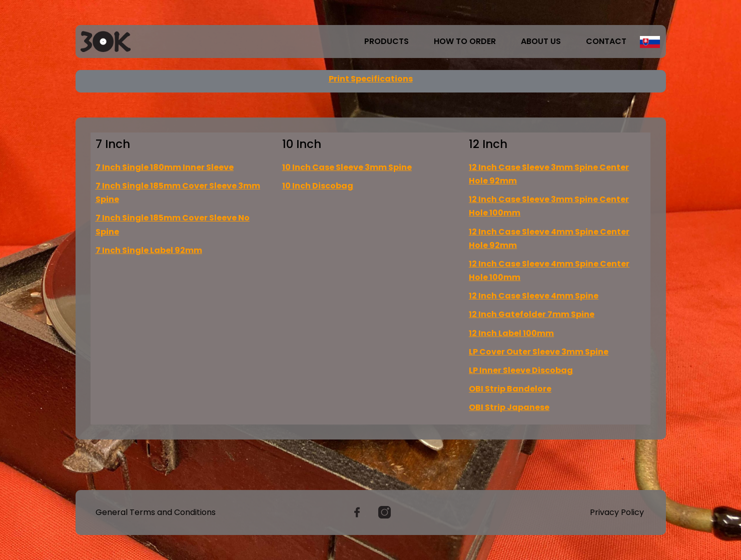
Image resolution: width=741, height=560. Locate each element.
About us (541, 41)
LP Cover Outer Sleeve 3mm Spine (539, 352)
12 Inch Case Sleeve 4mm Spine (534, 296)
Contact (606, 41)
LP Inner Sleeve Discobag (521, 370)
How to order (465, 41)
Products (387, 41)
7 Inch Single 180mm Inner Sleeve (165, 167)
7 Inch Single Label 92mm (149, 250)
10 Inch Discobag (318, 186)
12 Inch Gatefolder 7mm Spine (532, 314)
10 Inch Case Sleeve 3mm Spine (347, 167)
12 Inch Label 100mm (511, 333)
